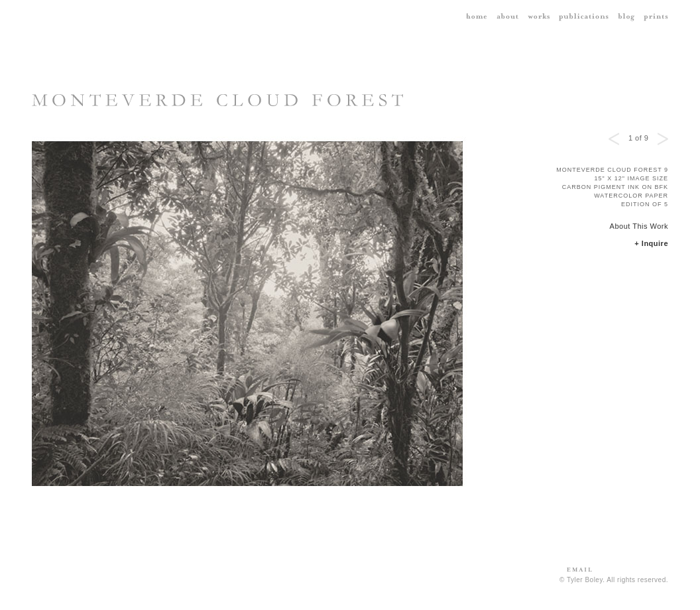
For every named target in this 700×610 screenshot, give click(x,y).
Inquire (655, 243)
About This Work (639, 226)
